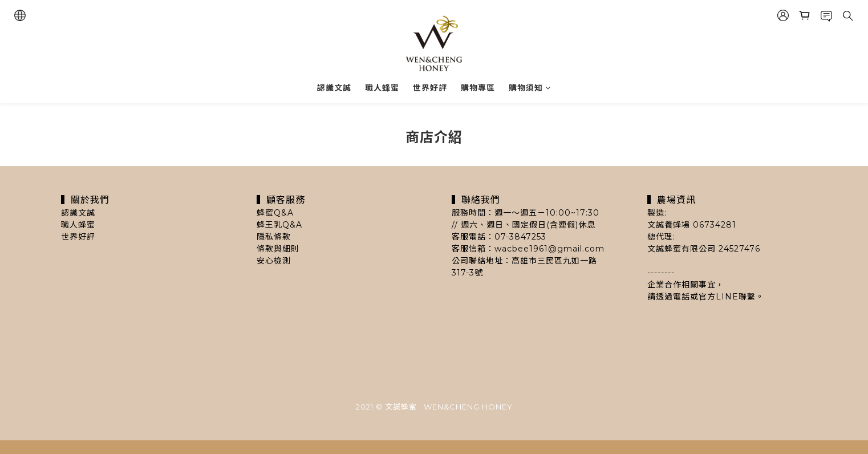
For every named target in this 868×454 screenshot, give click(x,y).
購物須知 (530, 88)
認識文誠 (334, 88)
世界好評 (430, 88)
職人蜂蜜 (382, 88)
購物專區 (478, 88)
